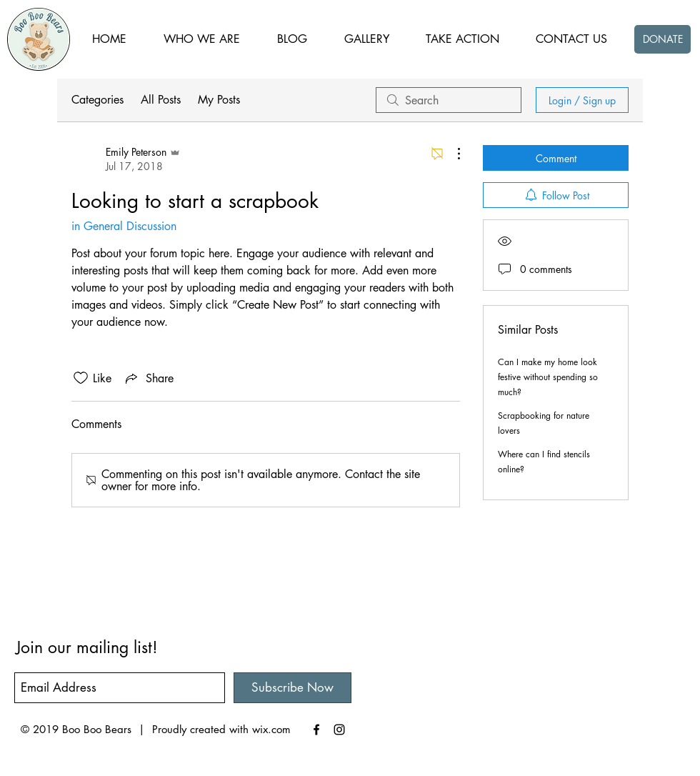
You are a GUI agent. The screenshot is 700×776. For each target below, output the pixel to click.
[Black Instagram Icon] (339, 730)
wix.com (271, 729)
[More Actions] (451, 154)
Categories (97, 100)
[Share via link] (148, 378)
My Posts (219, 100)
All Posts (161, 100)
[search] (449, 100)
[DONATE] (662, 39)
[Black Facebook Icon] (316, 730)
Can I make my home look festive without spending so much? (548, 377)
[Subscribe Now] (292, 688)
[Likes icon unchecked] (81, 378)
